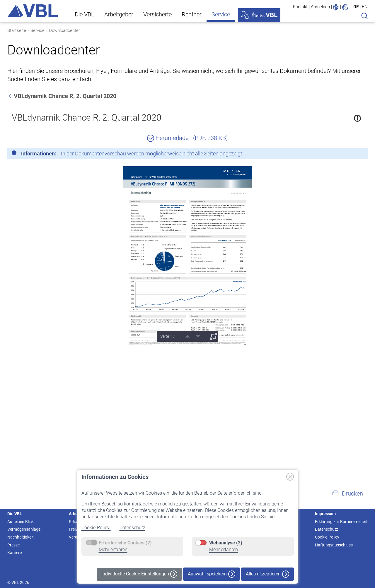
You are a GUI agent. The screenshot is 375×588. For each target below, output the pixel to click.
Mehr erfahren (113, 550)
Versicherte (157, 14)
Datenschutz (132, 528)
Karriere (15, 553)
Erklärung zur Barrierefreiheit (341, 522)
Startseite (17, 30)
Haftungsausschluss (334, 545)
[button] (347, 493)
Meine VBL (259, 15)
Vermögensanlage (24, 529)
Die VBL (85, 14)
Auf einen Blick (21, 522)
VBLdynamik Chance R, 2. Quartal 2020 (87, 118)
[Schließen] (347, 155)
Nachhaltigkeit (21, 537)
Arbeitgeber (119, 14)
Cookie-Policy (96, 528)
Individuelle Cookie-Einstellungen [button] (139, 574)
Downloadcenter (64, 30)
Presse (13, 545)
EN (365, 7)
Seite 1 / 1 (169, 336)
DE (356, 7)
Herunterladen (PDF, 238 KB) (187, 138)
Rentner (192, 14)
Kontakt (300, 7)
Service (221, 14)
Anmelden (320, 7)
